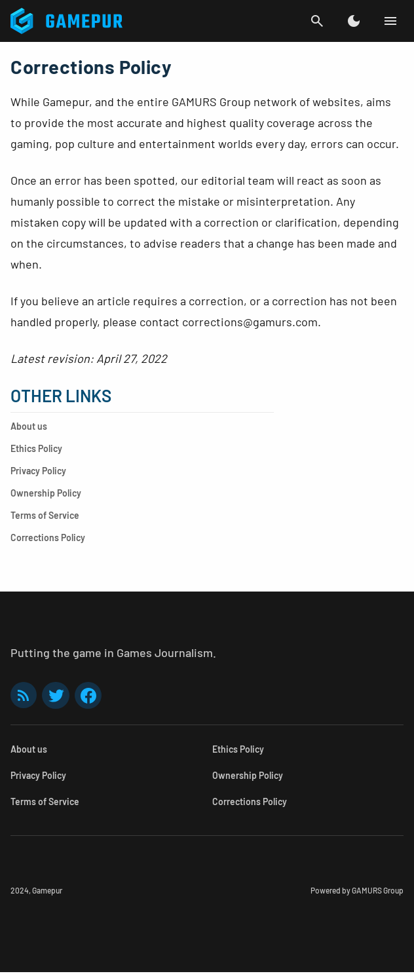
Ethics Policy (36, 448)
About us (29, 426)
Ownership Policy (46, 493)
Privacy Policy (38, 471)
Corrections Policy (48, 537)
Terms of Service (45, 515)
